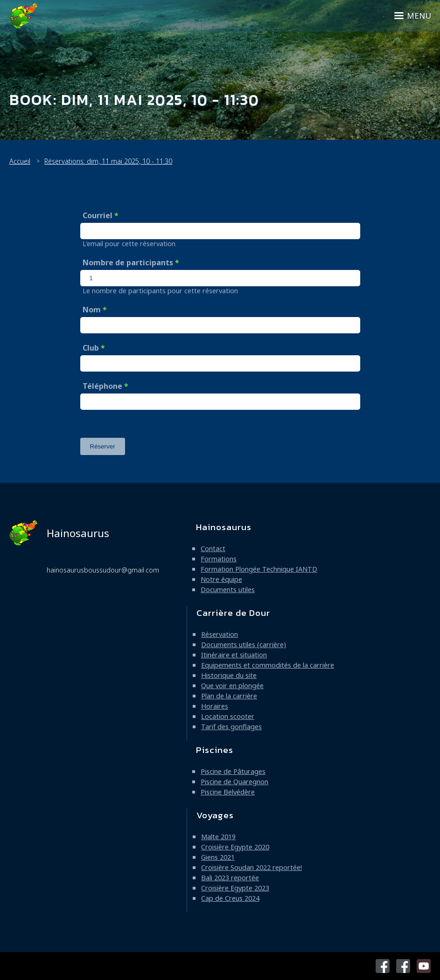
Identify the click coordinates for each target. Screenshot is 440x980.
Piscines (215, 750)
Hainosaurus (59, 533)
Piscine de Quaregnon (234, 782)
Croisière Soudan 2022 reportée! (251, 867)
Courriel (98, 215)
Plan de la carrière (229, 696)
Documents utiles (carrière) (244, 645)
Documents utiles (228, 590)
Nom (92, 310)
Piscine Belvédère (228, 792)
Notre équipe (221, 579)
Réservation (220, 634)
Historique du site (229, 675)
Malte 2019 (218, 837)
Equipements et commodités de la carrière (268, 665)
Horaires (215, 706)
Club (91, 348)
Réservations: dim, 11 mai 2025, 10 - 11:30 (108, 161)
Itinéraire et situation (234, 655)
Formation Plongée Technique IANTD (259, 569)
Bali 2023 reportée (230, 878)
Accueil (20, 161)
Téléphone (102, 386)
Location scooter (228, 716)
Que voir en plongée (232, 686)
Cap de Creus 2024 (230, 898)
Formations (219, 559)
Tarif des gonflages (231, 727)
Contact (213, 549)
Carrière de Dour (233, 613)
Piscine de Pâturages (233, 771)
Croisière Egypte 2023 (235, 888)
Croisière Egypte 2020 (235, 847)
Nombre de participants (128, 262)
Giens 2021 (218, 857)
